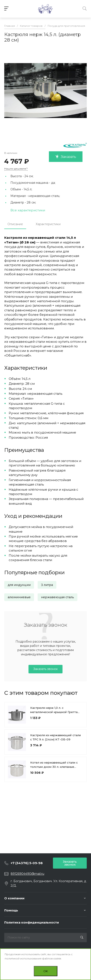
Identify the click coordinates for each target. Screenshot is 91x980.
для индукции (19, 585)
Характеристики (48, 224)
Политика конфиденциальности (32, 922)
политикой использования (23, 958)
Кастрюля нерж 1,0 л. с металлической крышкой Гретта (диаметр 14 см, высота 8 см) (54, 712)
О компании (14, 898)
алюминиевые (19, 597)
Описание (15, 224)
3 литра (47, 585)
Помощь (11, 910)
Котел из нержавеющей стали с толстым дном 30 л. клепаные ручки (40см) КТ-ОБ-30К (54, 767)
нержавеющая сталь (58, 597)
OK (46, 971)
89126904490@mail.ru (27, 874)
